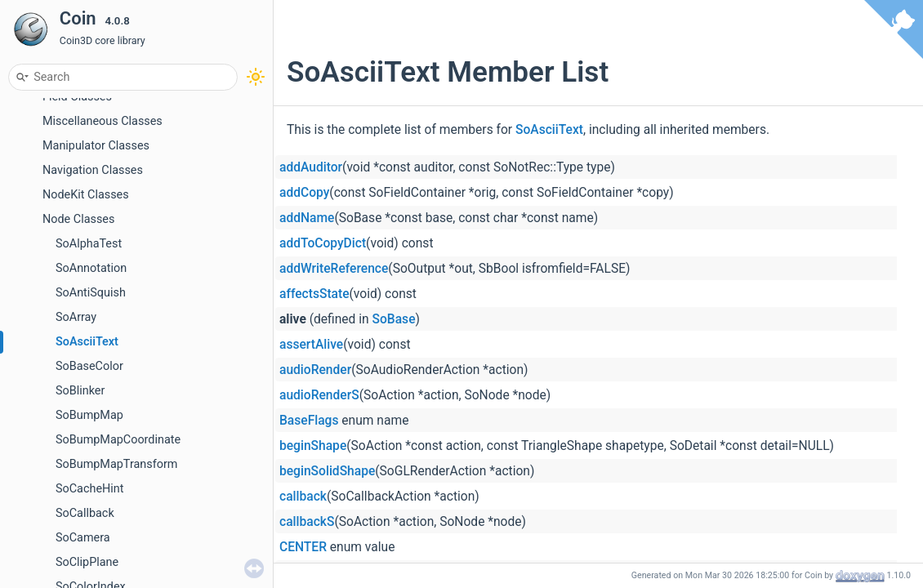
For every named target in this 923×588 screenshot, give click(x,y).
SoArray (76, 317)
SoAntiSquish (91, 293)
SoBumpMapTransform (116, 464)
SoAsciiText (87, 342)
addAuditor (311, 167)
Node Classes (78, 219)
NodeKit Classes (86, 195)
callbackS (307, 522)
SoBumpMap (89, 415)
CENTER (303, 547)
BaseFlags (309, 421)
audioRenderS (319, 395)
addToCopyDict (323, 243)
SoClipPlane (87, 562)
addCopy (304, 193)
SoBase (394, 319)
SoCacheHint (89, 489)
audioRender (315, 370)
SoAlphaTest (89, 244)
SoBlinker (80, 391)
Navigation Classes (93, 170)
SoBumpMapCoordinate (118, 440)
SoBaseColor (89, 366)
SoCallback (85, 513)
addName (307, 218)
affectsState (314, 294)
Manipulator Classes (96, 146)
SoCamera (83, 538)
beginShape (313, 446)
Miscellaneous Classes (103, 121)
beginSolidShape (327, 471)
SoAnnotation (91, 268)
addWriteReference (334, 269)
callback (303, 497)
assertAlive (311, 345)
